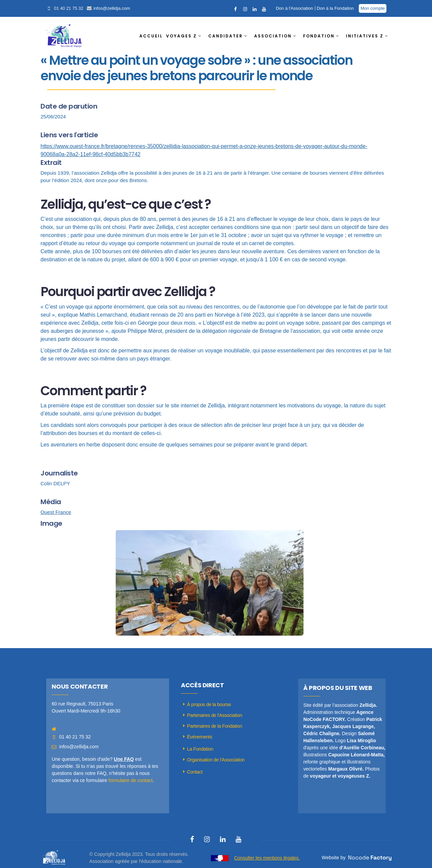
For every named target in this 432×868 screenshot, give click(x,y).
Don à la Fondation (335, 8)
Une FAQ (124, 759)
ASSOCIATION (273, 36)
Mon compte (373, 8)
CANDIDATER (225, 36)
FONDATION (319, 36)
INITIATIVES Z (365, 36)
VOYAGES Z (181, 36)
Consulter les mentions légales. (267, 858)
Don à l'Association (294, 8)
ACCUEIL (151, 36)
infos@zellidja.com (112, 8)
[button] (185, 36)
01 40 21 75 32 (69, 8)
